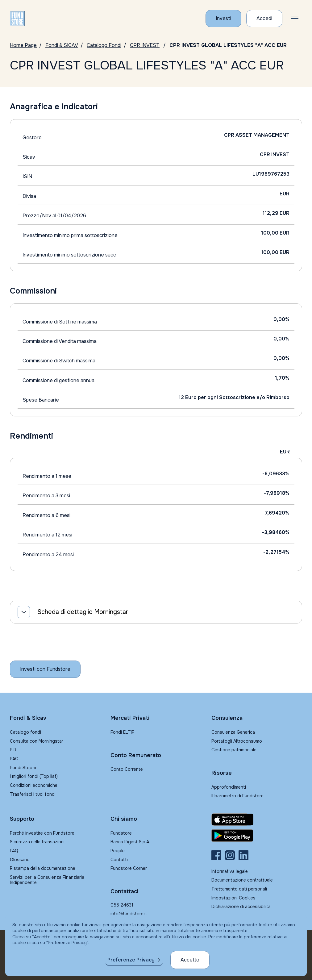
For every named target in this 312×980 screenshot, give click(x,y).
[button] (295, 19)
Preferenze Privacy (131, 960)
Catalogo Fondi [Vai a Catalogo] (104, 45)
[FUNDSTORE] (17, 19)
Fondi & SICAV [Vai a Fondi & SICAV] (62, 45)
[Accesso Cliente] (264, 19)
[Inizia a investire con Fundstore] (45, 669)
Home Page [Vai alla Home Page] (23, 45)
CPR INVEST (145, 45)
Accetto (190, 960)
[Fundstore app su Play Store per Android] (257, 836)
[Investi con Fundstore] (223, 19)
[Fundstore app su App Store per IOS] (257, 819)
